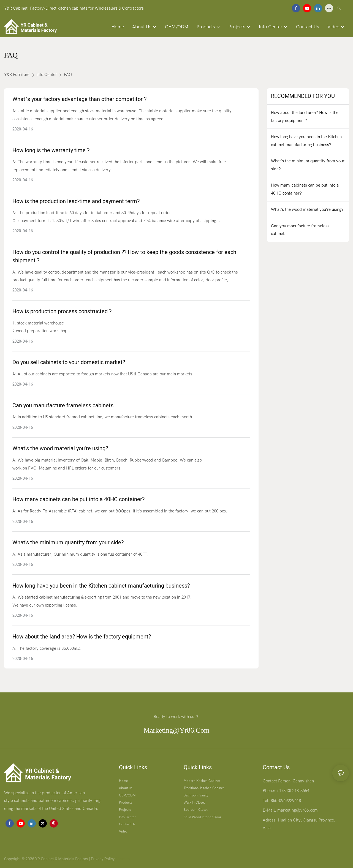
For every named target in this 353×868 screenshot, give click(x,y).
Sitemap (122, 859)
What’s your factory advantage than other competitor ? (79, 99)
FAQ (68, 75)
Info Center (47, 75)
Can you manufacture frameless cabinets (63, 406)
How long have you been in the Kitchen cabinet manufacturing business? (101, 586)
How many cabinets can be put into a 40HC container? (78, 499)
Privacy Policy (103, 859)
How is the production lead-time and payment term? (76, 201)
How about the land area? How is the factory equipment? (82, 637)
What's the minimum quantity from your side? (68, 543)
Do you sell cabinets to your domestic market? (69, 362)
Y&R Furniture (17, 75)
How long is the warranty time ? (51, 150)
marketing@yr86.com (176, 730)
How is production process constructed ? (62, 311)
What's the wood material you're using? (60, 448)
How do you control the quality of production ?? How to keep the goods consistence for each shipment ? (124, 256)
